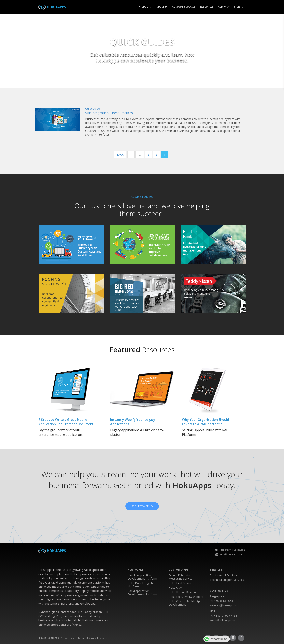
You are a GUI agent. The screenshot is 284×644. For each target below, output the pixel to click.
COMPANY (224, 7)
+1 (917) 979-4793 (226, 616)
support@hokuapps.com (230, 550)
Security (103, 638)
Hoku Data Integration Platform (142, 585)
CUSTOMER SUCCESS (184, 7)
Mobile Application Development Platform (142, 577)
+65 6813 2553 (223, 601)
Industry (162, 7)
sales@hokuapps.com (229, 554)
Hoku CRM (175, 588)
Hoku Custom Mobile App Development (185, 603)
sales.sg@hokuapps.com (226, 605)
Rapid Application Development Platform (142, 593)
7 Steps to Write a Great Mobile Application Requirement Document (66, 422)
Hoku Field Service (180, 583)
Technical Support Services (227, 580)
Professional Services (223, 575)
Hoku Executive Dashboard (186, 597)
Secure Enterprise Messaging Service (180, 577)
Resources (207, 7)
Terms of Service (87, 638)
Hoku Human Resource (183, 592)
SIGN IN (239, 7)
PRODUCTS (145, 7)
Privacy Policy (68, 638)
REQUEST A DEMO (142, 506)
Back (120, 154)
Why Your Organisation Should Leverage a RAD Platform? (206, 422)
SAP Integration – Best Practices (109, 113)
